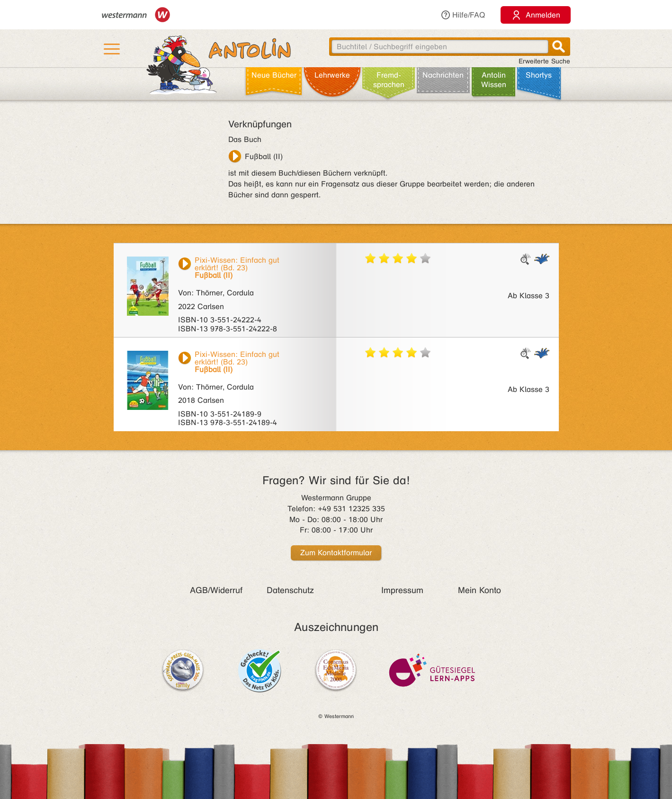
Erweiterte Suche (544, 61)
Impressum (402, 590)
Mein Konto (479, 590)
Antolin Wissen (494, 80)
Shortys (539, 75)
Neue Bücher (274, 75)
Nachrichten (443, 75)
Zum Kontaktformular (336, 553)
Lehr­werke (332, 75)
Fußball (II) (264, 156)
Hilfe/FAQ (463, 15)
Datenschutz (290, 590)
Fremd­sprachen (389, 80)
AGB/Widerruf (216, 590)
